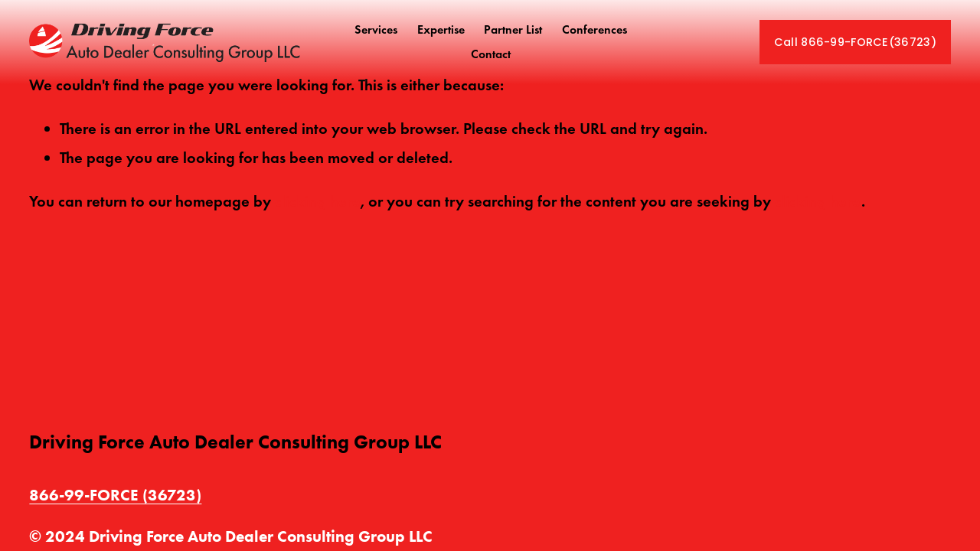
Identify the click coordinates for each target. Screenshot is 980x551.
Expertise (441, 29)
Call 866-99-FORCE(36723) (855, 42)
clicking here (318, 201)
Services (376, 29)
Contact (491, 54)
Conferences (595, 29)
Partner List (513, 29)
